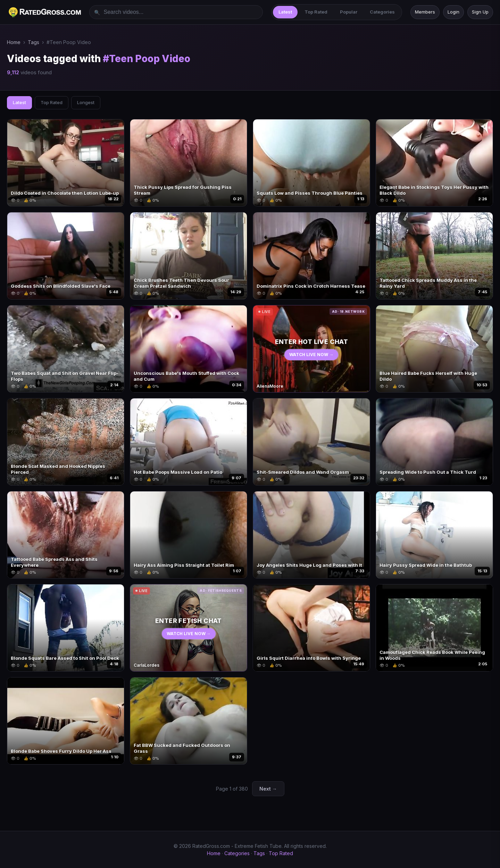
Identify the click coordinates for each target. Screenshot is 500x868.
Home (14, 42)
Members (425, 12)
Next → (268, 789)
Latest (285, 12)
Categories (382, 12)
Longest (86, 102)
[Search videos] (176, 12)
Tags (34, 42)
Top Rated (316, 12)
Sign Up (480, 12)
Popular (349, 12)
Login (453, 12)
